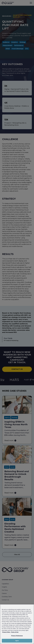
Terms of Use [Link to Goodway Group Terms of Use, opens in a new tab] (15, 632)
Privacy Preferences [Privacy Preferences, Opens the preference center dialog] (17, 636)
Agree (17, 641)
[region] (17, 624)
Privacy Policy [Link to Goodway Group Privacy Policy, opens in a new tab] (6, 632)
